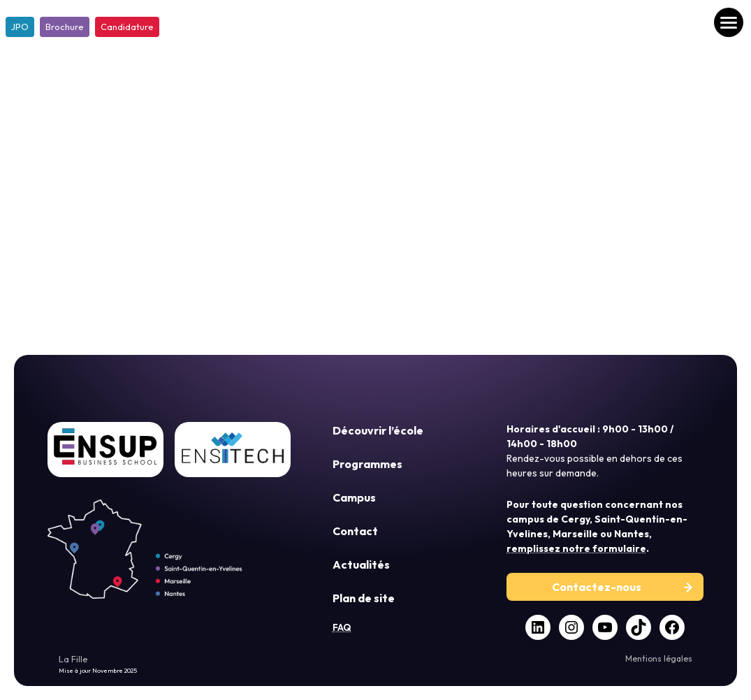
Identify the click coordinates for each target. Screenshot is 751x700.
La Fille (73, 659)
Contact (355, 531)
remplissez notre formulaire (576, 548)
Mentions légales (659, 658)
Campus (354, 497)
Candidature (127, 27)
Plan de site (364, 598)
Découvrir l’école (378, 430)
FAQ (342, 627)
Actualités (361, 564)
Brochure (65, 27)
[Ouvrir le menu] (729, 22)
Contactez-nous (597, 587)
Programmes (367, 464)
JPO (20, 27)
